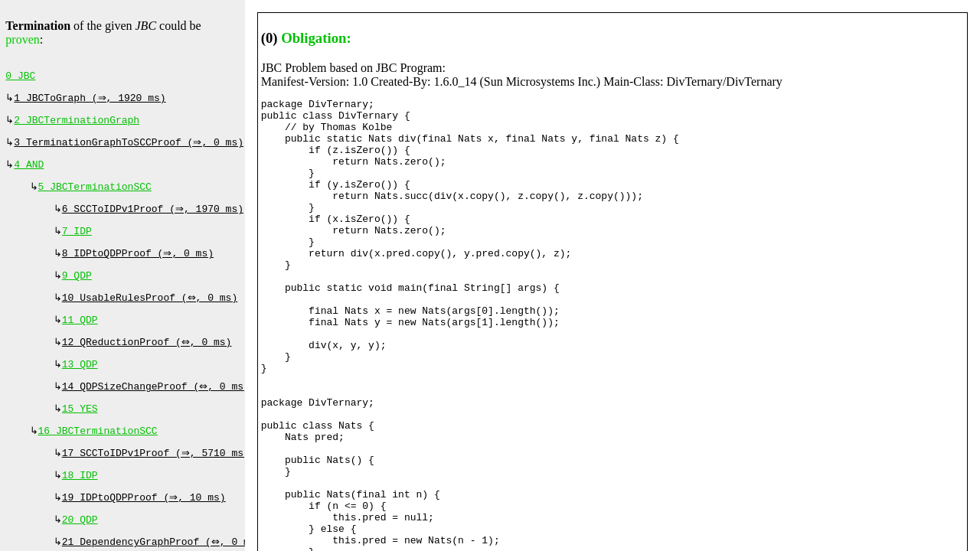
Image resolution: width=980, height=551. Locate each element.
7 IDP (77, 243)
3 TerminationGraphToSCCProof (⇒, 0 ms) (130, 148)
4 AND (29, 172)
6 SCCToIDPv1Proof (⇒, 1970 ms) (155, 220)
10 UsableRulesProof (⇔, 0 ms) (152, 315)
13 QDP (80, 386)
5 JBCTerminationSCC (95, 196)
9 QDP (77, 291)
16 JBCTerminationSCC (98, 457)
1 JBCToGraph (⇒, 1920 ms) (91, 101)
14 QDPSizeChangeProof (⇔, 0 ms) (158, 409)
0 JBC (20, 77)
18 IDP (80, 504)
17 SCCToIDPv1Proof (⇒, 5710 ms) (158, 481)
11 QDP (80, 338)
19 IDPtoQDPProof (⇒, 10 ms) (145, 528)
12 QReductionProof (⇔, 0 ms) (149, 362)
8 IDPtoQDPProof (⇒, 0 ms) (140, 267)
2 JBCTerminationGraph (77, 125)
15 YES (80, 433)
